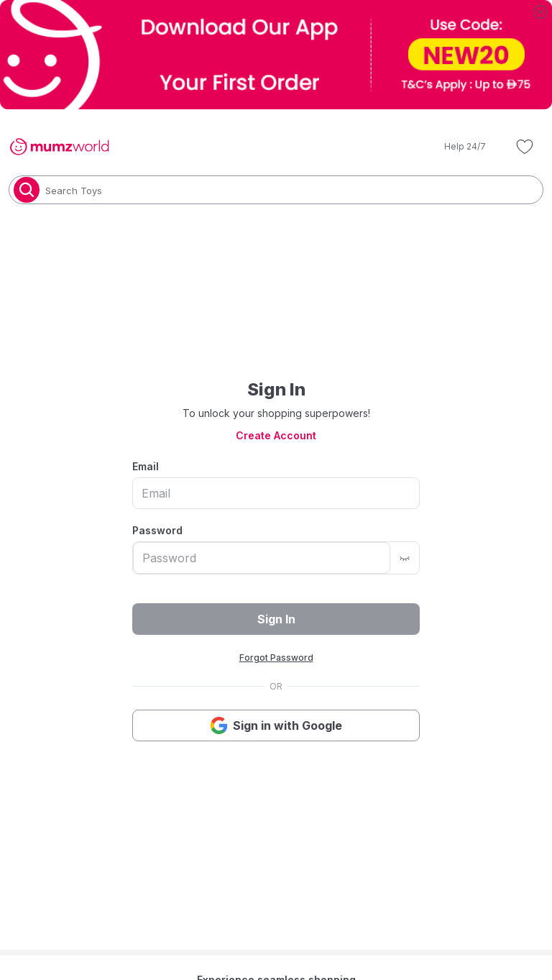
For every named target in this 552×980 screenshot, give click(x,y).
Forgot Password (276, 658)
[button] (455, 147)
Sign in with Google (276, 725)
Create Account (276, 435)
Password (157, 530)
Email (146, 466)
